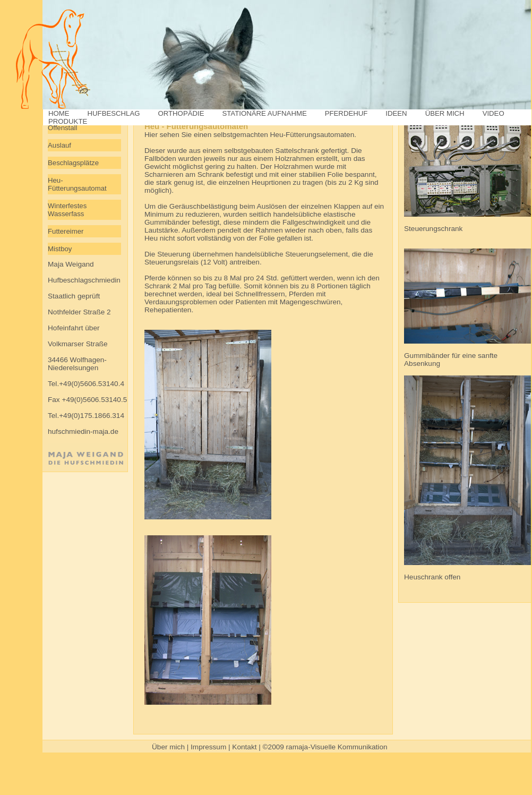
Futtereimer (66, 231)
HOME (59, 113)
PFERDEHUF (346, 113)
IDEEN (396, 113)
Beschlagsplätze (73, 163)
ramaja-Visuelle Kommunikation (337, 747)
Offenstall (62, 128)
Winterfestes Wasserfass (67, 210)
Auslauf (59, 145)
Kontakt (244, 747)
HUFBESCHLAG (114, 113)
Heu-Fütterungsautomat (77, 184)
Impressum (208, 747)
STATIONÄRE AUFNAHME (264, 113)
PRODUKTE (68, 121)
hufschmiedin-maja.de (83, 431)
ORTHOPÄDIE (181, 113)
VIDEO (494, 113)
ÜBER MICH (445, 113)
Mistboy (60, 249)
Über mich (169, 747)
